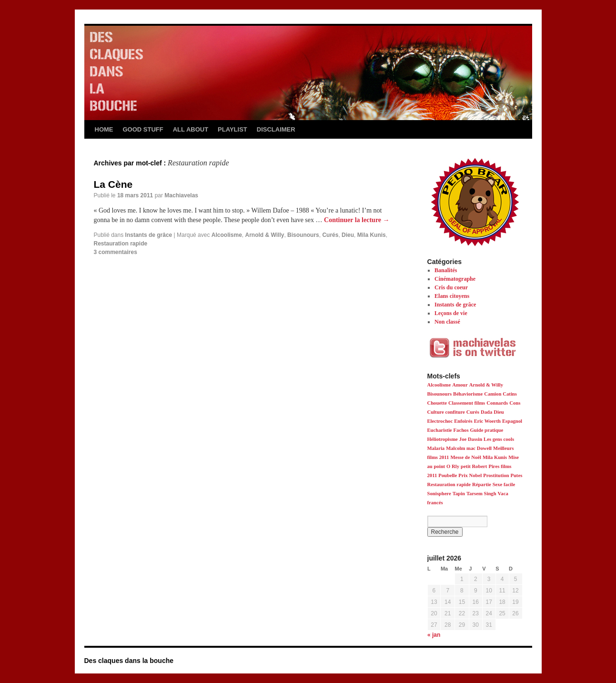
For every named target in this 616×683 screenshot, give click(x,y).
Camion (493, 394)
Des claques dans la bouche (129, 661)
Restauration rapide (121, 244)
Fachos (461, 430)
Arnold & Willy (265, 235)
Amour (460, 385)
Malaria (436, 448)
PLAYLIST (232, 129)
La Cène (113, 184)
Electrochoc (440, 421)
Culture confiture (446, 412)
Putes (516, 475)
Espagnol (512, 421)
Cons (515, 403)
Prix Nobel (470, 475)
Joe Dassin (471, 439)
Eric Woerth (487, 421)
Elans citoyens (452, 296)
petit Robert (474, 466)
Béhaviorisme (468, 394)
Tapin (459, 494)
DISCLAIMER (276, 129)
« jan (434, 635)
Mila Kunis (372, 235)
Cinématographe (455, 279)
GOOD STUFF (143, 129)
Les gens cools (499, 439)
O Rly (453, 466)
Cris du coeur (451, 287)
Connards (497, 403)
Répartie (482, 484)
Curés (330, 235)
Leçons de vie (451, 313)
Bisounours (303, 235)
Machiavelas (181, 195)
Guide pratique (487, 430)
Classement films (467, 403)
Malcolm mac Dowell (469, 448)
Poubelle (448, 475)
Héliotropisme (443, 439)
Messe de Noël (466, 457)
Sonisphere (439, 494)
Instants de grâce (149, 235)
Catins (510, 394)
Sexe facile (504, 484)
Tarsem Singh (481, 494)
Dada (486, 412)
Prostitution (496, 475)
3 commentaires (116, 252)
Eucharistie (440, 430)
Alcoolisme (227, 235)
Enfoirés (463, 421)
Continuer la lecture (357, 220)
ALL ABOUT (191, 129)
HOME (104, 129)
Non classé (447, 322)
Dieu (348, 235)
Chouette (437, 403)
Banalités (446, 270)
